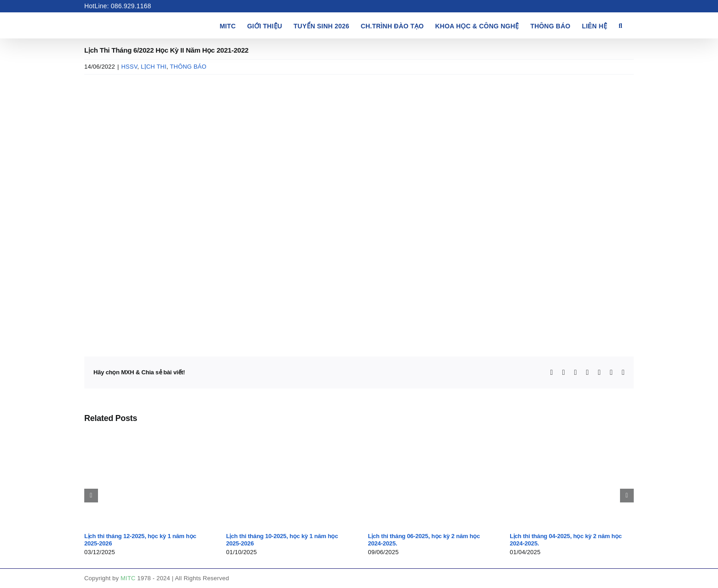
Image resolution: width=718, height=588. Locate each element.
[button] (620, 25)
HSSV (129, 67)
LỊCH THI (153, 67)
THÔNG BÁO (188, 67)
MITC (128, 578)
